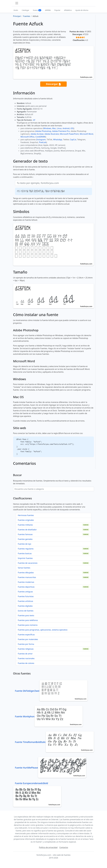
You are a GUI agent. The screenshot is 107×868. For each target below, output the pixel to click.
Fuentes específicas (26, 635)
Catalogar (25, 10)
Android (66, 128)
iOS (72, 128)
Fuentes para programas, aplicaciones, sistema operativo (43, 630)
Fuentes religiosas (26, 649)
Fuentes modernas (26, 582)
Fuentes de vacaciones (28, 563)
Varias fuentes (24, 568)
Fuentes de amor (25, 654)
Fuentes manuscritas (27, 577)
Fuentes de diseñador (27, 530)
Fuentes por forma (26, 644)
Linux (59, 128)
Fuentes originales (26, 520)
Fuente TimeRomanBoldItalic (54, 742)
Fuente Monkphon (49, 716)
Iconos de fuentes (26, 611)
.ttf (34, 120)
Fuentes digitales (25, 606)
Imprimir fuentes (25, 558)
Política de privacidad (48, 847)
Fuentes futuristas (26, 596)
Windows (47, 128)
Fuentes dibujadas (26, 573)
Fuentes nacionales (26, 658)
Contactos (64, 847)
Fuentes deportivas (26, 587)
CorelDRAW (40, 137)
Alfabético (68, 10)
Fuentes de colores (26, 663)
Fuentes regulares (26, 549)
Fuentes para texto (26, 615)
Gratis (16, 10)
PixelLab (43, 142)
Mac (54, 128)
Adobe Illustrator (52, 134)
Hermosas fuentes (26, 515)
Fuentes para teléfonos (28, 620)
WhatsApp (58, 140)
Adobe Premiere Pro (61, 131)
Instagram (41, 140)
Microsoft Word (86, 134)
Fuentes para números (28, 625)
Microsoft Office (27, 137)
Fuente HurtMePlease (51, 768)
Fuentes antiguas (25, 592)
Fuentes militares (25, 525)
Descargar (53, 84)
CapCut (73, 140)
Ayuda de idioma (82, 10)
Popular (57, 10)
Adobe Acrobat (37, 134)
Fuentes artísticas (26, 601)
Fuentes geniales (25, 539)
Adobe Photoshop (43, 131)
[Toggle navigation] (17, 3)
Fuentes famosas (25, 534)
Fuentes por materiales (28, 639)
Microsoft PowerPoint (69, 134)
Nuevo (37, 10)
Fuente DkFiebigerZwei (51, 691)
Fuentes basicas (25, 553)
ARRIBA (48, 10)
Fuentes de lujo (25, 544)
